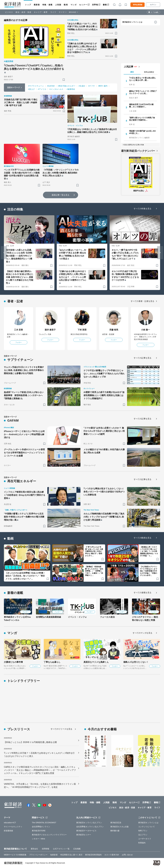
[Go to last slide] (4, 253)
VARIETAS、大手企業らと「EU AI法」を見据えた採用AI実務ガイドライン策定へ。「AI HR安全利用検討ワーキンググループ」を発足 (40, 786)
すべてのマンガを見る (142, 633)
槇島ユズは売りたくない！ (136, 662)
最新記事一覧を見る (61, 195)
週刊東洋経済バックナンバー (138, 151)
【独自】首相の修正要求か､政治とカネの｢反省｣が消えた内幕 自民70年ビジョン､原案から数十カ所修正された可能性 (20, 277)
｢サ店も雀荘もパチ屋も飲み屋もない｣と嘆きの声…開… (142, 79)
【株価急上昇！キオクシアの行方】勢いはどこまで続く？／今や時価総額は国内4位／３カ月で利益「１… (149, 551)
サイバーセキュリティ (13, 827)
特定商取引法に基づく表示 (71, 855)
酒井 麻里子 (50, 330)
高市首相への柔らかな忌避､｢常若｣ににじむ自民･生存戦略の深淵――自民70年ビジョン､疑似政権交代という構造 (19, 256)
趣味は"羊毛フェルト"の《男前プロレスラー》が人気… (143, 92)
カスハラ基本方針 (112, 855)
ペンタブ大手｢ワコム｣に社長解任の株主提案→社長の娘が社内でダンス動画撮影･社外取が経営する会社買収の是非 (22, 174)
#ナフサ (92, 86)
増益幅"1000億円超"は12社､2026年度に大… (142, 132)
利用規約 (142, 843)
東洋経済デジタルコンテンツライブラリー (49, 835)
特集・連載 (48, 5)
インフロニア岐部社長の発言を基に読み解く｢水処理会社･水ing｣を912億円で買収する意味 (25, 495)
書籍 (105, 5)
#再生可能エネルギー (67, 86)
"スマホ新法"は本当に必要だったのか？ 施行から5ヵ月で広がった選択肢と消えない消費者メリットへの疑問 (104, 431)
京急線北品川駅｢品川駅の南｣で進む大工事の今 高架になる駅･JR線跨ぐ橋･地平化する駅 (21, 102)
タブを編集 (155, 12)
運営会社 (34, 849)
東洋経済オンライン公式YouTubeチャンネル (17, 619)
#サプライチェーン (36, 86)
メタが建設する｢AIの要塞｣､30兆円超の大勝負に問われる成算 (104, 451)
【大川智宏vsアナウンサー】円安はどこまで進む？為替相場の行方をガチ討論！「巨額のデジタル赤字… (149, 571)
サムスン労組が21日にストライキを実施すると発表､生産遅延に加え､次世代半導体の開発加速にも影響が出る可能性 (24, 370)
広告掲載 (77, 849)
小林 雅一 (146, 330)
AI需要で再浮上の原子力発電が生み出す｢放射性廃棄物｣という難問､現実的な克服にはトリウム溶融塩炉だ (104, 395)
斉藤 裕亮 (114, 330)
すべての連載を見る (143, 593)
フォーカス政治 (107, 617)
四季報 (95, 5)
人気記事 (129, 67)
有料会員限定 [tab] (149, 72)
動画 (66, 5)
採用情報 (46, 849)
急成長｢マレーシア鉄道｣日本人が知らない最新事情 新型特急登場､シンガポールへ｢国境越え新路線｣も (24, 395)
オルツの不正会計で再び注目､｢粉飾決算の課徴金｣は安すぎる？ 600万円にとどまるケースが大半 (125, 276)
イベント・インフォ (77, 617)
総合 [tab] (132, 72)
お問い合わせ (127, 855)
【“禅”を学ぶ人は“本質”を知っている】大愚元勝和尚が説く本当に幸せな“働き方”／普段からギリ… (94, 551)
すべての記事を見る (143, 358)
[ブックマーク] (64, 80)
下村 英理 (82, 330)
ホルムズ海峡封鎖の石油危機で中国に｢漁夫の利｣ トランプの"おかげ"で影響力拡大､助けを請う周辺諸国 (104, 517)
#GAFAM (51, 86)
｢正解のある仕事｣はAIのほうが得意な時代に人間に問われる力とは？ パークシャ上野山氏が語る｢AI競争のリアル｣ (82, 48)
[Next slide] (160, 253)
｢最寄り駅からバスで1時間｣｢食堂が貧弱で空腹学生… (142, 119)
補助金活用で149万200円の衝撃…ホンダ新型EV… (141, 106)
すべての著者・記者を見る (142, 301)
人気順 (58, 5)
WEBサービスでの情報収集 (15, 855)
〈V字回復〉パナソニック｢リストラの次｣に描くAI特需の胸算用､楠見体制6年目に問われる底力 (61, 173)
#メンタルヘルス (56, 89)
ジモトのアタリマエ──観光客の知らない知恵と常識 (145, 619)
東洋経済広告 (116, 823)
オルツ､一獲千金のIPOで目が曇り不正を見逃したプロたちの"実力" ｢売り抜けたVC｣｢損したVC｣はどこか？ (125, 254)
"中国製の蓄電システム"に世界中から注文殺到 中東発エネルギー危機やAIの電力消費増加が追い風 (24, 517)
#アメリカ (42, 89)
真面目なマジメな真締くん (96, 662)
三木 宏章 (19, 330)
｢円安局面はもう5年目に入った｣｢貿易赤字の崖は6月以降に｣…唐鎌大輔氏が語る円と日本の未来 (92, 131)
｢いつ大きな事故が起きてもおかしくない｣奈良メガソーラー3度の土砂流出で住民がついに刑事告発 (104, 492)
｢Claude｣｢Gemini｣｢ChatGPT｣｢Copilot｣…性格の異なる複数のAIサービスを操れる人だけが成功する (34, 67)
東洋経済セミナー (84, 835)
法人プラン (143, 835)
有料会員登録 (138, 5)
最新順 (37, 5)
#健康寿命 (71, 89)
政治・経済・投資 (23, 12)
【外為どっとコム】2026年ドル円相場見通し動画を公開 (30, 742)
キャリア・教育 (41, 12)
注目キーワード (14, 87)
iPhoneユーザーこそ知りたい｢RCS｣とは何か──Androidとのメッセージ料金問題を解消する (24, 434)
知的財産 (54, 855)
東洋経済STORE (39, 831)
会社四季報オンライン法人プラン (90, 827)
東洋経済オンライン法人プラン (89, 823)
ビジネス (9, 12)
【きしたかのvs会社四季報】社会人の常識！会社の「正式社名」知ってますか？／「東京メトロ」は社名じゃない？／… (25, 576)
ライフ (53, 12)
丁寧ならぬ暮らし (52, 662)
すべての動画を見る (143, 538)
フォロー (18, 342)
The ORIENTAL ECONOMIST (44, 823)
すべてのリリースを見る (61, 729)
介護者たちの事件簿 (13, 662)
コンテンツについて (146, 827)
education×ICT (10, 823)
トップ (28, 5)
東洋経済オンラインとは (132, 22)
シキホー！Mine (38, 839)
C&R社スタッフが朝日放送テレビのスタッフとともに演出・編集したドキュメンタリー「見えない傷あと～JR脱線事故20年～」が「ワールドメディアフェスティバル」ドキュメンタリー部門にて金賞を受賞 (40, 770)
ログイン (153, 5)
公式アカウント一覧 (61, 849)
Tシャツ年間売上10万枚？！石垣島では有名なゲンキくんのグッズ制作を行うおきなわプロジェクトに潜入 (39, 755)
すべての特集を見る (143, 209)
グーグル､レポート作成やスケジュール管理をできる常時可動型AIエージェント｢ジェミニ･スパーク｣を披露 (24, 453)
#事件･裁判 (103, 86)
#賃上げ (31, 89)
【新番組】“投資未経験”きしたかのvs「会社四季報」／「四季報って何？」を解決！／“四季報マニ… (94, 571)
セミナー (83, 5)
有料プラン (143, 831)
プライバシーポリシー (38, 855)
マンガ (74, 5)
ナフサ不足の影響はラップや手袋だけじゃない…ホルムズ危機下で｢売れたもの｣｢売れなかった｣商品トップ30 (104, 374)
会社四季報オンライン (41, 827)
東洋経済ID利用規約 (93, 855)
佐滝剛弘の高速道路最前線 (48, 617)
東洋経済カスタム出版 (120, 827)
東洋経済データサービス (86, 831)
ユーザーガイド (145, 839)
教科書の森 (115, 831)
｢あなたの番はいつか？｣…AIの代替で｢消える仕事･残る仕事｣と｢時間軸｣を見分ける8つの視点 (83, 27)
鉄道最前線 (9, 831)
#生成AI (82, 86)
